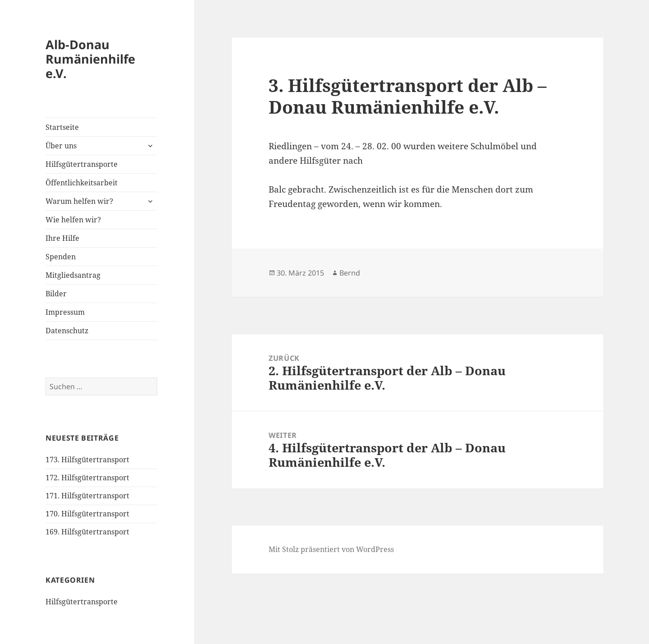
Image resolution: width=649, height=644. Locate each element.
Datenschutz (67, 331)
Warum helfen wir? (79, 201)
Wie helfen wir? (73, 220)
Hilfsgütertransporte (82, 164)
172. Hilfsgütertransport (87, 478)
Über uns (61, 146)
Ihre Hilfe (62, 238)
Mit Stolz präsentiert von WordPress (331, 549)
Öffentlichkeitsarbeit (82, 183)
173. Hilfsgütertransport (87, 460)
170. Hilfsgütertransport (87, 514)
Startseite (62, 127)
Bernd (350, 273)
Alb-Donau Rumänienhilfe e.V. (90, 59)
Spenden (61, 257)
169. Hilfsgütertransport (87, 532)
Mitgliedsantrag (73, 275)
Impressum (65, 312)
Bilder (56, 294)
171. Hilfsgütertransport (87, 496)
